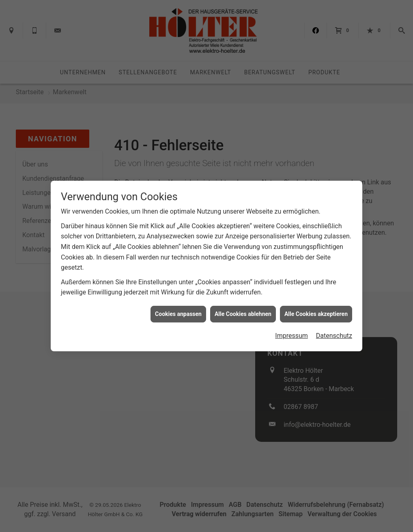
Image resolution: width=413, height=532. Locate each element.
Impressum (291, 333)
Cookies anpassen (178, 311)
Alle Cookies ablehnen (243, 311)
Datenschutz (334, 333)
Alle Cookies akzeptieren (316, 311)
